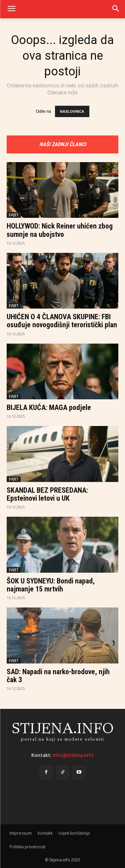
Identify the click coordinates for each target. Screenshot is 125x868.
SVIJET (14, 215)
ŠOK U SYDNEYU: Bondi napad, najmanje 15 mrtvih (51, 585)
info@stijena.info (73, 755)
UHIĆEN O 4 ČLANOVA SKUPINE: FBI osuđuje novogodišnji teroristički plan (62, 321)
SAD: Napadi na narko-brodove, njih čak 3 (58, 676)
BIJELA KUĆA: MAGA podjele (49, 407)
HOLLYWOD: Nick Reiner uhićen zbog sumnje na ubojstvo (60, 230)
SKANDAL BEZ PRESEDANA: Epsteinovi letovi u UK (47, 494)
